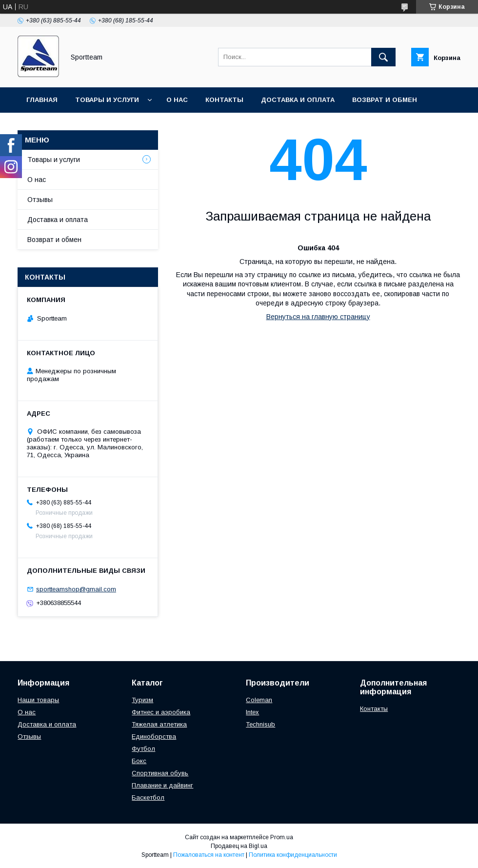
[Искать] (383, 57)
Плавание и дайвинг (162, 785)
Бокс (139, 761)
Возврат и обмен (385, 100)
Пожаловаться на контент (209, 855)
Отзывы (40, 200)
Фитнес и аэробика (161, 712)
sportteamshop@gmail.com (76, 589)
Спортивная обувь (160, 773)
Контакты (224, 100)
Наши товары (38, 700)
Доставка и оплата (298, 100)
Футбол (143, 749)
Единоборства (154, 737)
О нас (177, 100)
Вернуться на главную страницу (318, 317)
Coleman (259, 700)
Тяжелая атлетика (159, 724)
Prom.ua (282, 837)
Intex (252, 712)
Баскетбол (148, 797)
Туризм (142, 700)
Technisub (260, 724)
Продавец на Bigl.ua (239, 846)
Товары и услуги (107, 100)
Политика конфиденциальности (293, 855)
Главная (42, 100)
